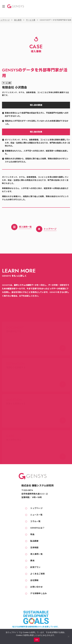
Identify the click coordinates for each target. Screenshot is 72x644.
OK (37, 640)
